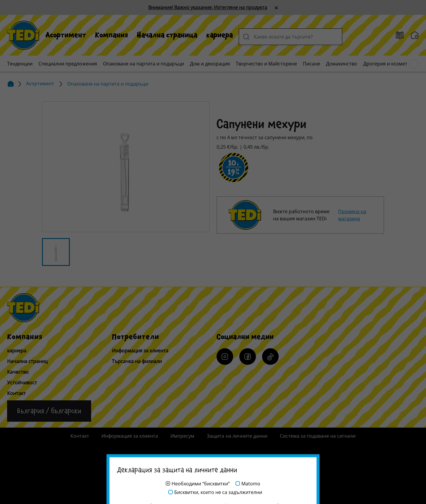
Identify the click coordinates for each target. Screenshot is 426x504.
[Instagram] (225, 357)
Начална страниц (27, 361)
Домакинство (342, 64)
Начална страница (167, 35)
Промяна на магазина (352, 215)
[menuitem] (66, 35)
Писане (312, 64)
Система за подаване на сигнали (318, 436)
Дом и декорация (210, 64)
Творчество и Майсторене (266, 64)
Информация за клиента (140, 351)
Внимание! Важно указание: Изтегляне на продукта (208, 7)
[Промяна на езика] (49, 411)
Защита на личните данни (237, 436)
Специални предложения (68, 64)
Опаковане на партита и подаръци (143, 64)
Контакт (16, 393)
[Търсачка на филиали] (415, 35)
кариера (220, 35)
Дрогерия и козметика (389, 64)
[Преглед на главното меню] (414, 64)
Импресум (182, 436)
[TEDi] (23, 35)
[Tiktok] (270, 357)
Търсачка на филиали (137, 361)
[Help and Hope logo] (213, 476)
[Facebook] (248, 357)
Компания (112, 35)
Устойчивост (22, 383)
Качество (18, 372)
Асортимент (66, 35)
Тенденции (20, 64)
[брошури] (400, 35)
